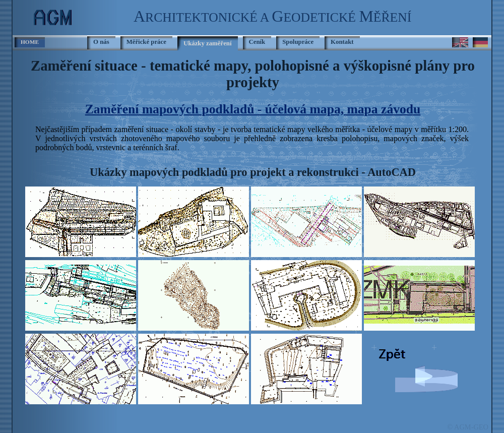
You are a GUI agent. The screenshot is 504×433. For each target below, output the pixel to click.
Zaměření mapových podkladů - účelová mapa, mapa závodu (253, 109)
